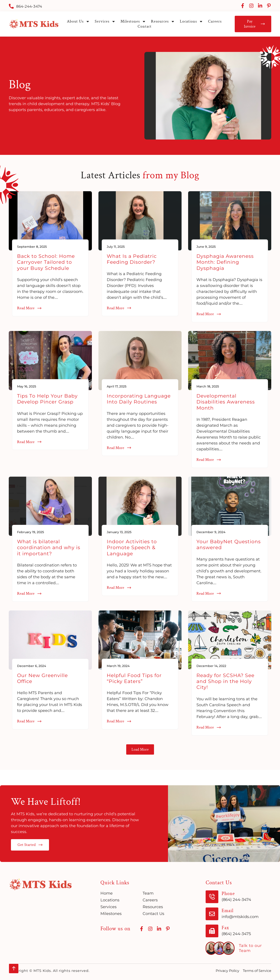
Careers (215, 21)
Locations (191, 21)
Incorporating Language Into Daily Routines (139, 399)
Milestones (133, 21)
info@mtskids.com (240, 917)
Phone (228, 894)
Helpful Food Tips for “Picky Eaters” (134, 678)
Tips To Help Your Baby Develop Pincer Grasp (47, 399)
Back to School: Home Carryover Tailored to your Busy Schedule (46, 262)
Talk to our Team (250, 948)
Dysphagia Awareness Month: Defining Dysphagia (225, 262)
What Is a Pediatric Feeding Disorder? (132, 259)
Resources (163, 21)
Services (105, 21)
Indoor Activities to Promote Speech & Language (132, 548)
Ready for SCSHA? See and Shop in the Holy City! (225, 681)
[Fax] (212, 931)
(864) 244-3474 (236, 900)
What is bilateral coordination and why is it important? (49, 548)
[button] (140, 749)
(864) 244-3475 (236, 934)
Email (227, 911)
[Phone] (212, 897)
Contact (145, 26)
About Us (78, 21)
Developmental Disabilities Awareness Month (226, 402)
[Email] (212, 914)
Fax (225, 928)
